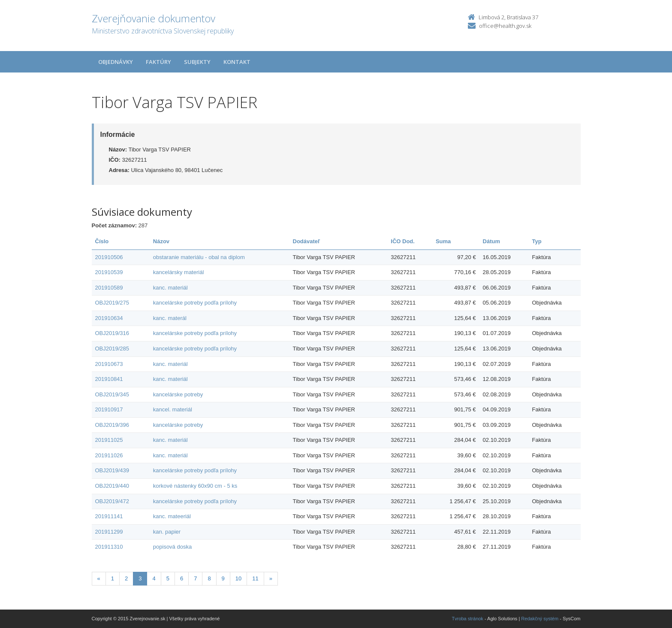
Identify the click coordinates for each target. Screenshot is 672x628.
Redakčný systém (540, 619)
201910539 (109, 272)
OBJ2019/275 (112, 303)
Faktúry (158, 62)
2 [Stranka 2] (126, 578)
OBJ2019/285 (112, 349)
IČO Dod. (403, 241)
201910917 (109, 409)
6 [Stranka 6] (182, 578)
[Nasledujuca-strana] (271, 579)
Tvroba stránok (468, 619)
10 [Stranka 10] (238, 578)
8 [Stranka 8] (209, 578)
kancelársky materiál (179, 272)
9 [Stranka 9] (223, 578)
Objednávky (116, 62)
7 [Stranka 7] (195, 578)
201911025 (109, 440)
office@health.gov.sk (505, 26)
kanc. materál (170, 318)
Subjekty (197, 62)
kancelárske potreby (178, 394)
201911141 (109, 516)
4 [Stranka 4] (154, 578)
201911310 (109, 547)
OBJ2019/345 (112, 394)
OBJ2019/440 (112, 486)
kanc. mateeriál (172, 516)
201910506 (109, 257)
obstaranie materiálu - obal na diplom (199, 257)
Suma (443, 241)
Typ (536, 241)
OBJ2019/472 (112, 501)
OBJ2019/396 (112, 425)
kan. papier (167, 532)
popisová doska (172, 547)
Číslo (102, 241)
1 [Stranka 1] (113, 578)
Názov (161, 241)
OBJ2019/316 (112, 333)
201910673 (109, 364)
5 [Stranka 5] (168, 578)
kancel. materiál (173, 409)
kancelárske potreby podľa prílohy (195, 303)
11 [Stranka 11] (255, 578)
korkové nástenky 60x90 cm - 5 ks (195, 486)
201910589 (109, 288)
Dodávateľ (307, 241)
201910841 (109, 379)
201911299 (109, 532)
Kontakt (237, 62)
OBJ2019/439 (112, 470)
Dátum (491, 241)
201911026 (109, 455)
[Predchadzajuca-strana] (99, 579)
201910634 (109, 318)
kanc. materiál (170, 288)
